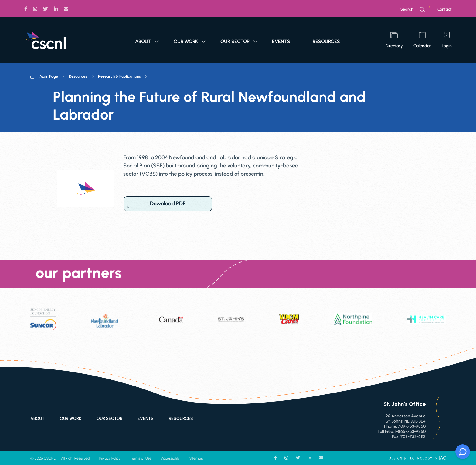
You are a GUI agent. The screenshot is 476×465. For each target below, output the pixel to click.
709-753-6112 (413, 437)
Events (281, 41)
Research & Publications (119, 76)
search (413, 9)
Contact (445, 9)
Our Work (190, 41)
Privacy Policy (110, 458)
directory (394, 40)
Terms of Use (141, 458)
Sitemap (196, 458)
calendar (422, 40)
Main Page (49, 76)
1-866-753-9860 (410, 431)
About (147, 41)
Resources (326, 41)
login (447, 40)
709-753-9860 (412, 426)
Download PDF (168, 204)
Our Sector (239, 41)
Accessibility (170, 458)
